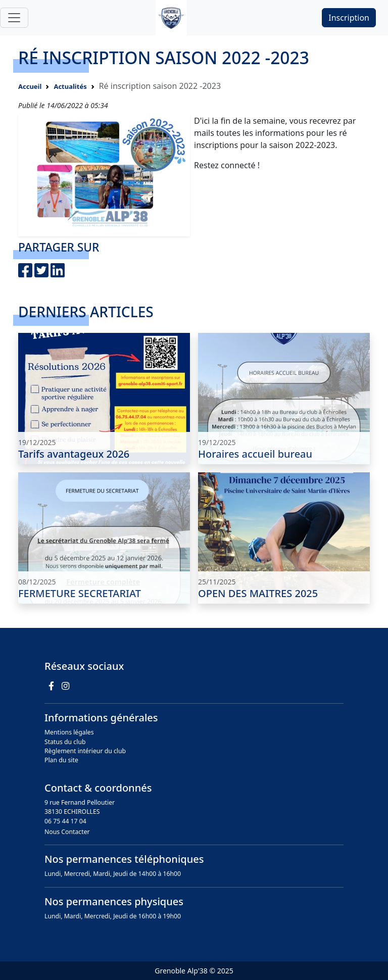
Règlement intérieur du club (85, 751)
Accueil (30, 86)
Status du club (65, 742)
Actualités (70, 86)
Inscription (349, 18)
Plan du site (61, 760)
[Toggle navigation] (14, 18)
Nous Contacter (67, 832)
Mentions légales (69, 732)
